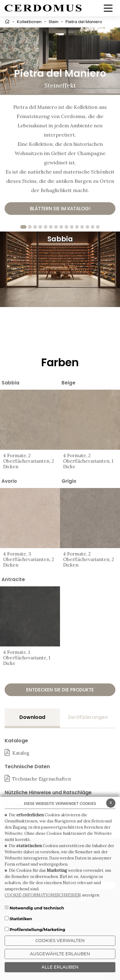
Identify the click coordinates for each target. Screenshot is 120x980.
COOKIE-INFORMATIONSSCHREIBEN (43, 895)
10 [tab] (72, 227)
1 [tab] (23, 227)
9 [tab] (66, 227)
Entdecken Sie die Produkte (60, 690)
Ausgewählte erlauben (60, 954)
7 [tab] (56, 227)
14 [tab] (93, 227)
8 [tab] (61, 227)
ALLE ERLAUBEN (60, 967)
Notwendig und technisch (37, 908)
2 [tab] (30, 227)
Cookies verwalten (60, 941)
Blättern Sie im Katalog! (60, 209)
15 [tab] (98, 227)
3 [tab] (35, 227)
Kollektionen (29, 22)
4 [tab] (40, 227)
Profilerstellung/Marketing (37, 929)
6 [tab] (51, 227)
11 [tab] (77, 227)
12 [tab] (82, 227)
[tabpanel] (60, 269)
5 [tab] (46, 227)
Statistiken (21, 919)
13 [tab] (87, 227)
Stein (54, 22)
